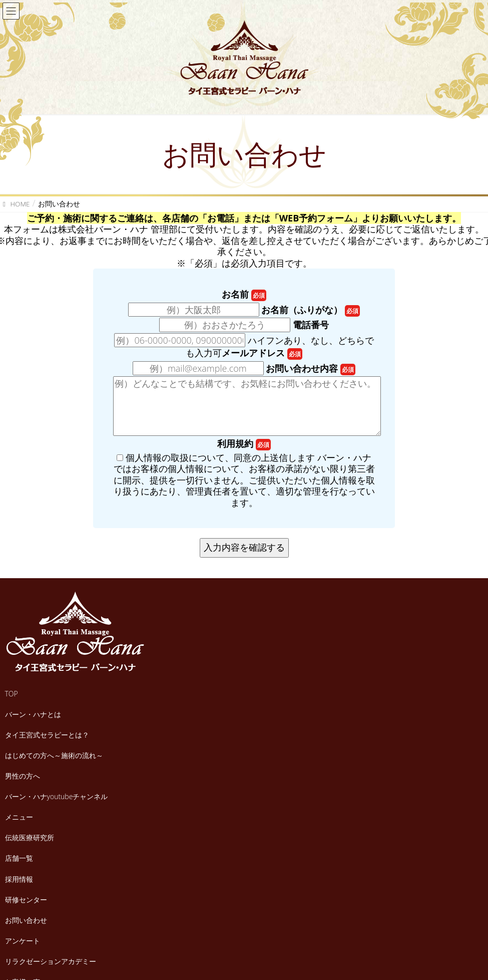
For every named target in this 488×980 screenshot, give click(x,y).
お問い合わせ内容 (311, 369)
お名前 (244, 294)
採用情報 (19, 879)
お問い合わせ (26, 920)
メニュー (19, 817)
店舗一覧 (19, 858)
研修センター (26, 900)
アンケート (23, 941)
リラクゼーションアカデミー (51, 961)
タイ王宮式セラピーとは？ (47, 735)
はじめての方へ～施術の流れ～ (54, 755)
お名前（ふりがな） (311, 310)
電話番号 (311, 325)
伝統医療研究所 (30, 837)
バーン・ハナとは (33, 714)
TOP (12, 694)
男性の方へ (23, 776)
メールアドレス (262, 353)
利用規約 (244, 444)
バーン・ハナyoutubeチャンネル (57, 796)
